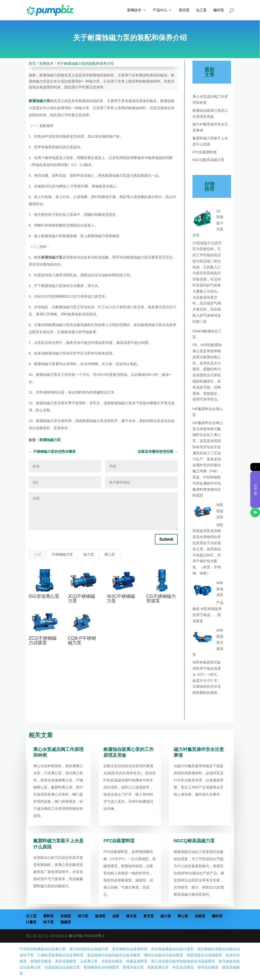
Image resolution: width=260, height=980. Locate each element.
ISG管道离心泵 (44, 596)
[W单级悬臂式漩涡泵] (203, 639)
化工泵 (201, 10)
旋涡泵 (100, 916)
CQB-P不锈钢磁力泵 (82, 640)
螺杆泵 (219, 10)
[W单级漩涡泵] (203, 591)
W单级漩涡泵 (220, 589)
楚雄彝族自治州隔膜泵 (101, 967)
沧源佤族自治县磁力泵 (62, 967)
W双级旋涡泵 (220, 511)
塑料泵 (48, 916)
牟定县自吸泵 (183, 967)
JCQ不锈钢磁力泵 (82, 599)
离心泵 (110, 554)
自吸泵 (200, 916)
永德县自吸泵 (112, 961)
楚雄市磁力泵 (133, 967)
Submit (166, 539)
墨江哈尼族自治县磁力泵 (89, 949)
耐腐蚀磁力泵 (39, 101)
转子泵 (48, 922)
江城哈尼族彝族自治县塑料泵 (60, 955)
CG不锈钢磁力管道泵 (161, 599)
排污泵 (83, 916)
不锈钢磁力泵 (62, 554)
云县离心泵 (89, 961)
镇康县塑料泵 (137, 961)
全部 (38, 554)
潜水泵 (131, 916)
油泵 (116, 916)
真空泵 (184, 10)
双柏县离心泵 (158, 967)
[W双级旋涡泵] (203, 513)
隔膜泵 (66, 922)
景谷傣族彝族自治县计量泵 (172, 949)
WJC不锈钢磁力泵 (121, 599)
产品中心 (160, 10)
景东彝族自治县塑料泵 (130, 949)
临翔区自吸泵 (41, 961)
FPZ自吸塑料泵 (205, 152)
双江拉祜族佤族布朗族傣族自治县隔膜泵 (183, 961)
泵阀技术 (134, 10)
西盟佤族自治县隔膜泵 (204, 955)
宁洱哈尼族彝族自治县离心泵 (43, 949)
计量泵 (31, 922)
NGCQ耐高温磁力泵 (208, 160)
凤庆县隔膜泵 (66, 961)
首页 (32, 63)
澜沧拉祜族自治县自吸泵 (164, 955)
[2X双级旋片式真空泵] (203, 219)
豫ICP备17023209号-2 (87, 936)
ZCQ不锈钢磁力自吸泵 (43, 640)
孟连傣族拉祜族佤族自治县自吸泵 (114, 955)
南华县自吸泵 (208, 967)
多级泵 (66, 916)
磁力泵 (89, 554)
